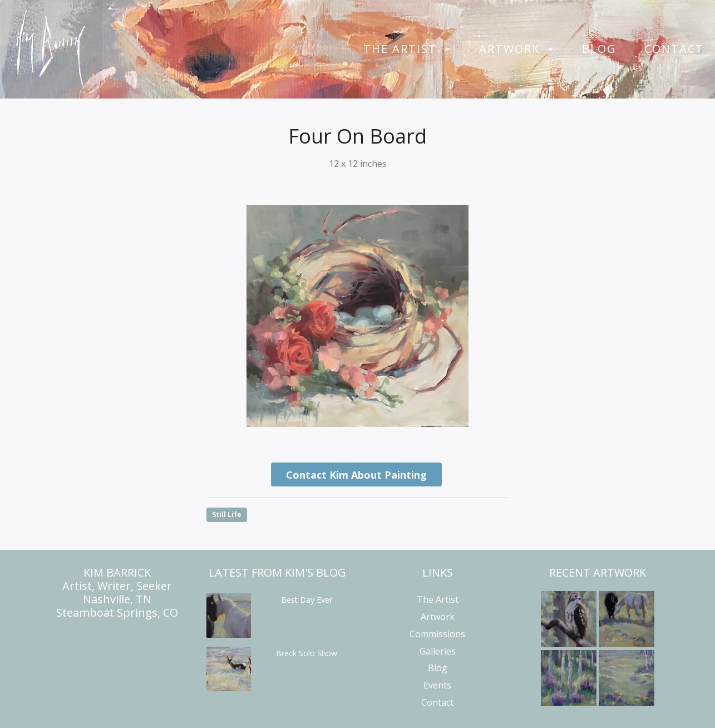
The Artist (400, 49)
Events (437, 685)
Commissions (437, 634)
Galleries (438, 651)
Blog (599, 49)
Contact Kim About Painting (356, 475)
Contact (674, 49)
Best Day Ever (307, 600)
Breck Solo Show (307, 653)
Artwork (509, 49)
